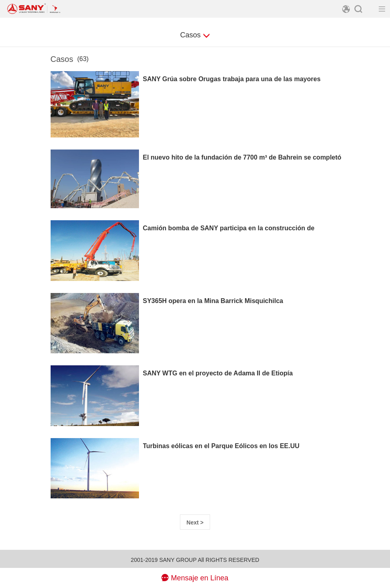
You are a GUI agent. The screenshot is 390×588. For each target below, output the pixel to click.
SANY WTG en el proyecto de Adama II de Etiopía (218, 373)
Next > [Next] (195, 522)
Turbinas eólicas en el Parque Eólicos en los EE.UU (221, 446)
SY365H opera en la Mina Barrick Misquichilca (213, 301)
